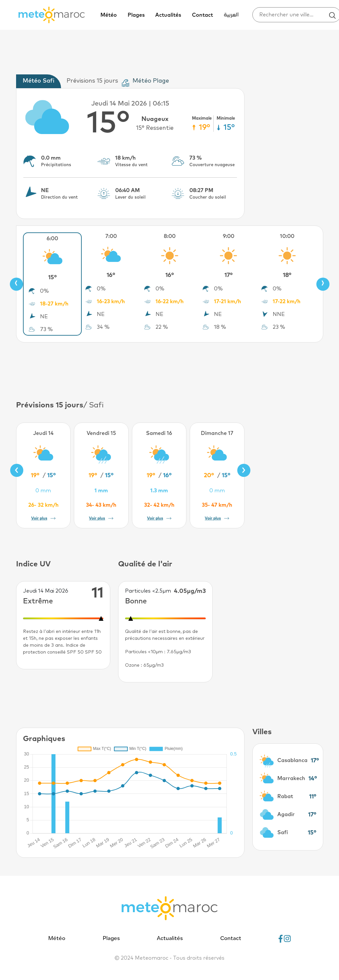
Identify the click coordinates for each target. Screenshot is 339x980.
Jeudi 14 (43, 433)
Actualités (168, 15)
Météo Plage (151, 81)
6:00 (52, 239)
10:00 (287, 236)
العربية (231, 15)
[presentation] (16, 284)
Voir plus (43, 519)
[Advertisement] (170, 370)
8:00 (170, 236)
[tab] (40, 81)
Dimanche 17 (217, 433)
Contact (202, 15)
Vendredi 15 (101, 433)
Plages (136, 15)
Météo (109, 15)
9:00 (229, 236)
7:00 (111, 236)
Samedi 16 (159, 433)
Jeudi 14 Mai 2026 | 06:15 (130, 104)
